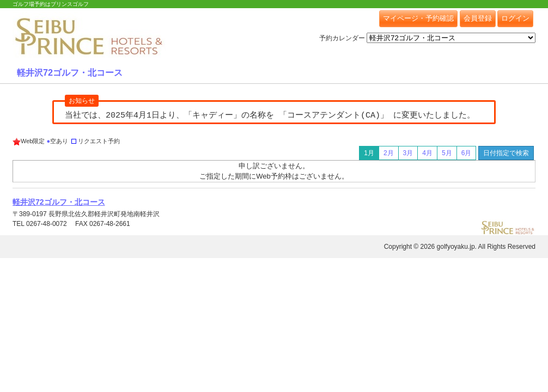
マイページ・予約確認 (418, 18)
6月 (467, 153)
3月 (408, 153)
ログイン (515, 18)
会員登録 (478, 18)
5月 (447, 153)
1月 (369, 153)
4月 (427, 153)
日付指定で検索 (506, 153)
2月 (389, 153)
